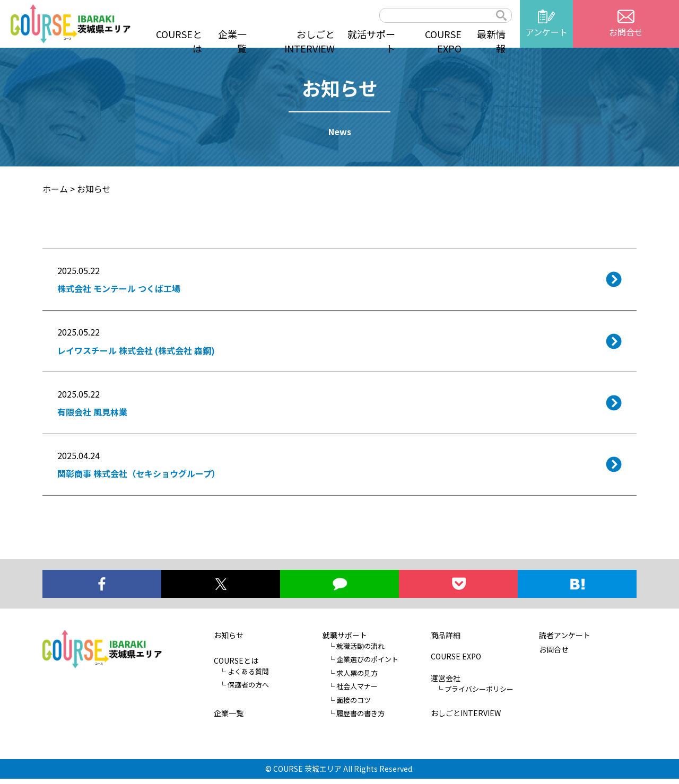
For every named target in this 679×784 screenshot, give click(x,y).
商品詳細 (446, 640)
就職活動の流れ (360, 651)
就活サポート (371, 41)
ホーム (55, 189)
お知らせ (229, 640)
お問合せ (554, 655)
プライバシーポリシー (479, 694)
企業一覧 (232, 41)
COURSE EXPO (443, 41)
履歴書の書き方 (360, 719)
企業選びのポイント (367, 665)
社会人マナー (357, 692)
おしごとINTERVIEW (310, 41)
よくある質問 (248, 677)
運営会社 (446, 683)
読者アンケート (565, 640)
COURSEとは (179, 41)
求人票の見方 (357, 678)
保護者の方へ (248, 690)
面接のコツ (354, 705)
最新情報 (491, 41)
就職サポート (345, 640)
